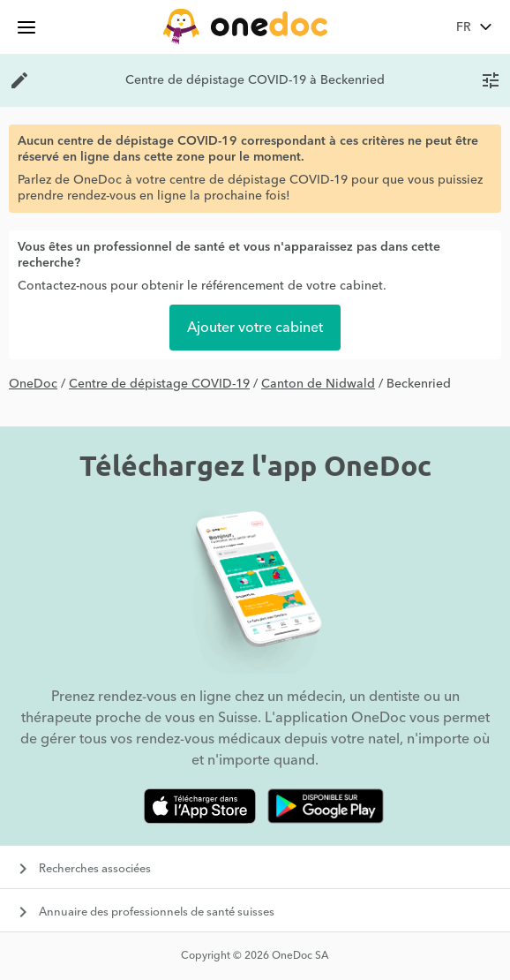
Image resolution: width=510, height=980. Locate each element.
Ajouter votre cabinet (255, 328)
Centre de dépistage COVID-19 (159, 384)
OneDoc (33, 384)
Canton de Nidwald (318, 384)
